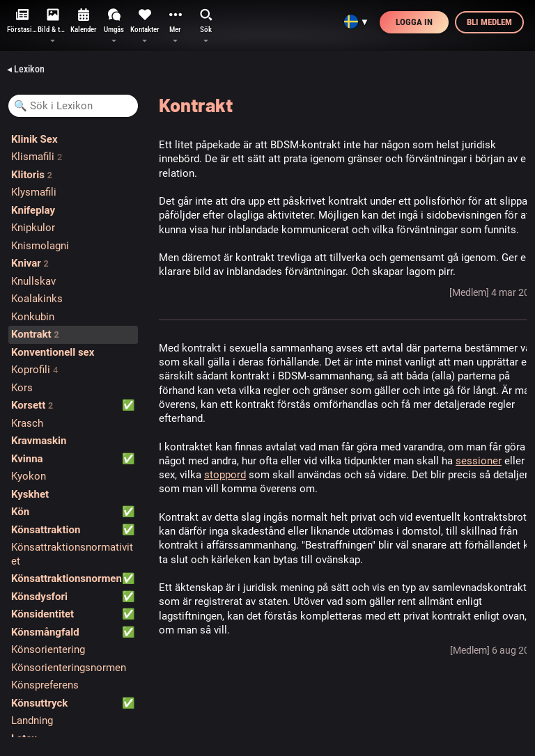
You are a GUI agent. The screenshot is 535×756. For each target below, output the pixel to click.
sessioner (479, 461)
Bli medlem (489, 22)
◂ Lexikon (26, 69)
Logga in (414, 22)
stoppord (225, 475)
